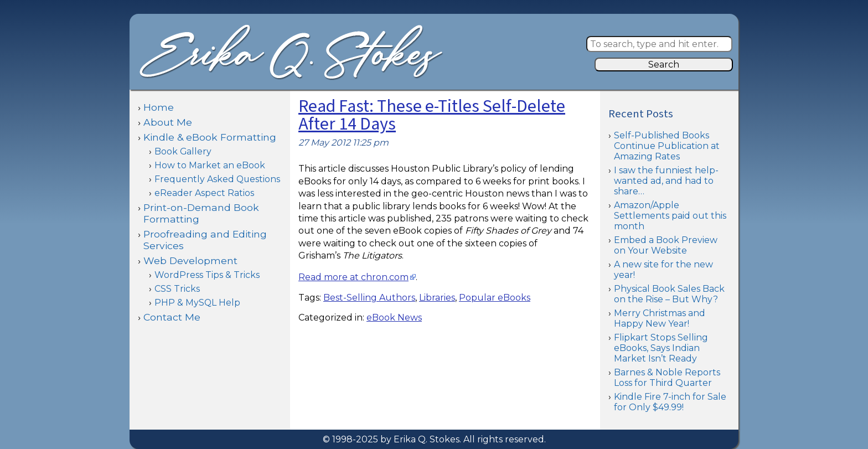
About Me (168, 122)
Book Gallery (183, 151)
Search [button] (664, 64)
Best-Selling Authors (369, 298)
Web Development (190, 260)
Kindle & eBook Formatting (210, 137)
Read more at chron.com (353, 277)
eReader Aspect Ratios (204, 193)
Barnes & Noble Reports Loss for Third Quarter (667, 378)
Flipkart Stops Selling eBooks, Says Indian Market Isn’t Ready (661, 348)
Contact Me (172, 317)
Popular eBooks (495, 298)
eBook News (394, 318)
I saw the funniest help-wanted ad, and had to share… (666, 181)
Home (159, 107)
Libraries (437, 298)
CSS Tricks (177, 289)
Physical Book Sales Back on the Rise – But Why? (669, 294)
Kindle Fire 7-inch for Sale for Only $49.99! (670, 402)
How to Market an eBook (210, 165)
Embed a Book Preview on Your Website (666, 245)
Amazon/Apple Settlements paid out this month (670, 216)
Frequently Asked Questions (217, 179)
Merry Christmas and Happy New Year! (660, 318)
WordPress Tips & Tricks (207, 275)
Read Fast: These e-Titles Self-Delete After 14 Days (432, 115)
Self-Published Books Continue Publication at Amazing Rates (667, 146)
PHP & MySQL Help (197, 303)
